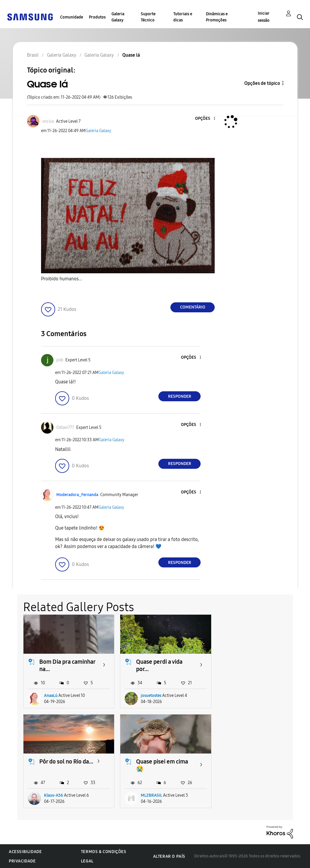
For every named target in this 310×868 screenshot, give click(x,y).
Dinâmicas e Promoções (217, 17)
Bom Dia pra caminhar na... (67, 665)
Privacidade (22, 861)
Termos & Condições (104, 851)
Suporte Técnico (148, 17)
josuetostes (151, 696)
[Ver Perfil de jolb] (60, 360)
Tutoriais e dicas (183, 17)
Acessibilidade (25, 851)
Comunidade (72, 17)
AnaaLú (51, 696)
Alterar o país (169, 856)
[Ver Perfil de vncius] (48, 121)
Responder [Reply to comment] (180, 396)
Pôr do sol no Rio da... (260, 662)
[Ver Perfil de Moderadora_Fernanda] (77, 495)
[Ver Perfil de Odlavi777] (65, 428)
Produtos (97, 17)
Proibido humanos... (62, 279)
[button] (205, 119)
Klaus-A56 (247, 696)
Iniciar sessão (264, 17)
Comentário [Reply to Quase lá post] (193, 307)
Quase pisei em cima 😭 (65, 765)
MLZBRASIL (55, 795)
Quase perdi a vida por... (159, 665)
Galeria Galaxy (118, 17)
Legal (87, 861)
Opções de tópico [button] (262, 83)
